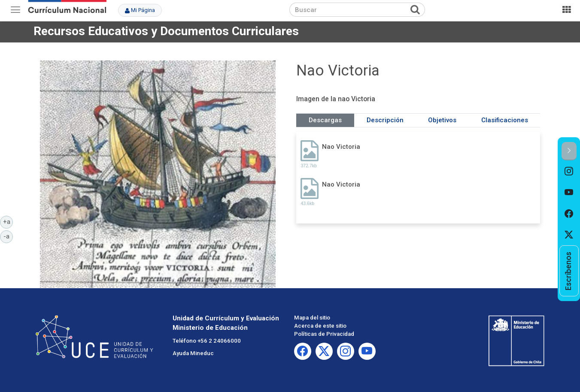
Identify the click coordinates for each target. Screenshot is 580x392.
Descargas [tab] (325, 120)
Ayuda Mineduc (193, 353)
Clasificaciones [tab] (505, 120)
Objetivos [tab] (442, 120)
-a (8, 236)
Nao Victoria (341, 147)
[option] (569, 171)
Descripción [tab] (385, 120)
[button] (569, 151)
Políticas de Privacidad (324, 334)
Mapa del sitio (312, 318)
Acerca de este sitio (320, 326)
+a (8, 221)
